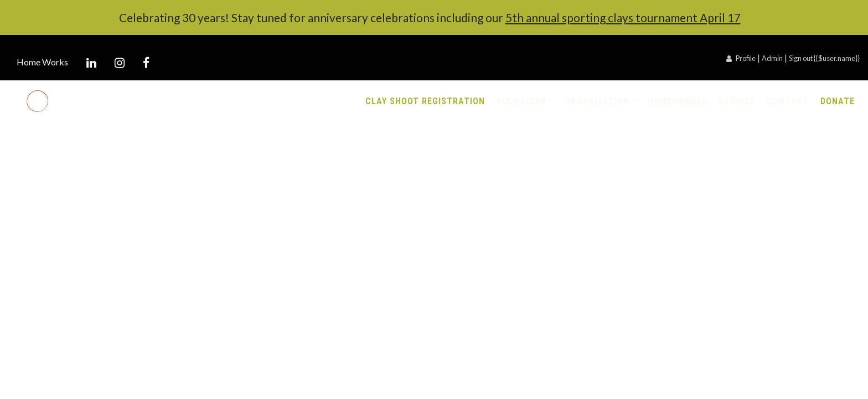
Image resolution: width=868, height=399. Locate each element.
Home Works (42, 62)
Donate (838, 101)
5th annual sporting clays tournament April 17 (623, 17)
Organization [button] (597, 101)
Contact (788, 101)
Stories (737, 101)
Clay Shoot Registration (425, 101)
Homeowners (678, 101)
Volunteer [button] (521, 101)
